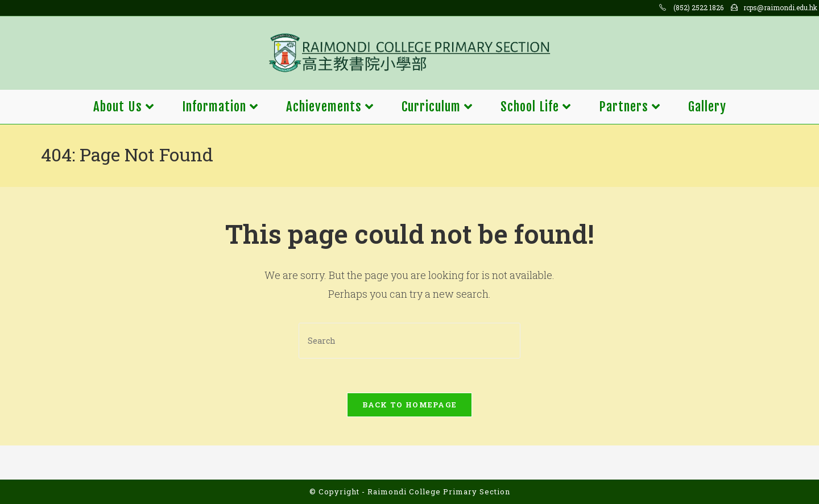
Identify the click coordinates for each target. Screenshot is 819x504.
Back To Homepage (410, 405)
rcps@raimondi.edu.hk (780, 7)
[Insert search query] (409, 341)
